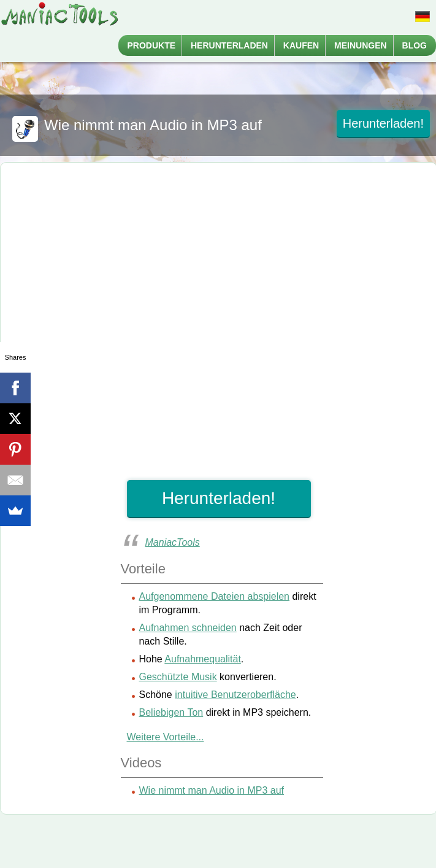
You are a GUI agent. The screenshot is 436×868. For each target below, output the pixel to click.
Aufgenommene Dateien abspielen (215, 596)
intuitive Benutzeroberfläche (235, 695)
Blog (415, 45)
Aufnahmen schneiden (188, 628)
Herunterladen (229, 45)
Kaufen (301, 45)
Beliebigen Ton (171, 712)
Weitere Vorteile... (166, 737)
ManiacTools (173, 542)
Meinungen (361, 45)
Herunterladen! (383, 123)
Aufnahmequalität (203, 659)
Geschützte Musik (178, 677)
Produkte (152, 45)
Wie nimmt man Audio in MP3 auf (212, 790)
